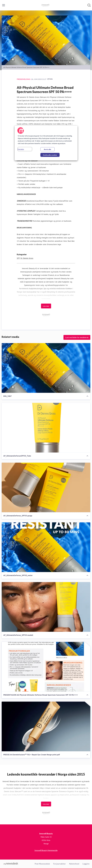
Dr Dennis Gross (27, 258)
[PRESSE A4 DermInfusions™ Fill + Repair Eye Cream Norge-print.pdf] (46, 726)
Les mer (46, 306)
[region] (46, 143)
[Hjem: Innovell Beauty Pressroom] (45, 5)
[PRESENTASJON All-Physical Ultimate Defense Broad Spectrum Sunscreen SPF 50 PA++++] (46, 667)
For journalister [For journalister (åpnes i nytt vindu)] (59, 864)
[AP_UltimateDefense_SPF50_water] (46, 547)
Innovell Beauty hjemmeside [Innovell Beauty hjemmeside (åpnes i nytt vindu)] (46, 850)
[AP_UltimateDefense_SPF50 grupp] (46, 487)
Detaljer (21, 149)
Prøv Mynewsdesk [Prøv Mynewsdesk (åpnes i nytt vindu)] (42, 864)
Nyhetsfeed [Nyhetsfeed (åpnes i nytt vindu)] (74, 864)
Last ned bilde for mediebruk (77, 337)
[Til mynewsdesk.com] (11, 864)
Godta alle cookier (50, 155)
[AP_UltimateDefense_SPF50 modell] (46, 607)
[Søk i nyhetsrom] (89, 5)
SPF (18, 258)
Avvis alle (47, 149)
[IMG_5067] (46, 368)
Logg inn (86, 864)
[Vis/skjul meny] (4, 5)
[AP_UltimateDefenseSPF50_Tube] (46, 428)
